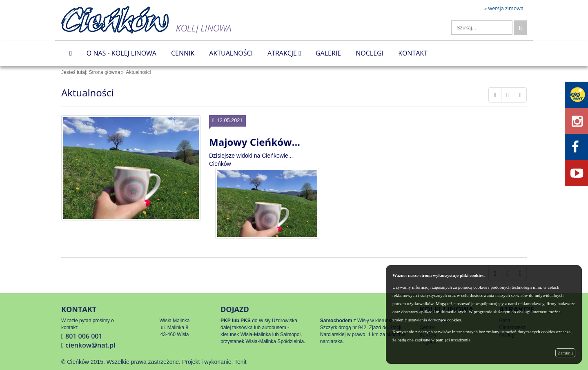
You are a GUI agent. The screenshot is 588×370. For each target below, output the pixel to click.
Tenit (241, 362)
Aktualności (231, 53)
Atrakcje (284, 53)
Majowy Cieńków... (255, 142)
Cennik (183, 53)
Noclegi (370, 53)
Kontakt (413, 53)
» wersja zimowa (504, 9)
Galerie (328, 53)
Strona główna (104, 72)
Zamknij (565, 353)
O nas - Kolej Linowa (121, 53)
